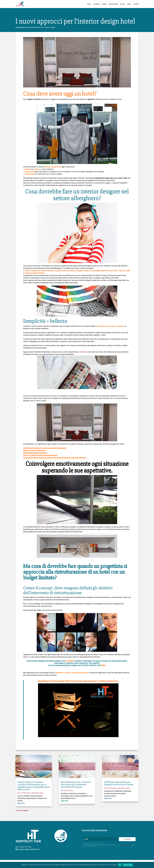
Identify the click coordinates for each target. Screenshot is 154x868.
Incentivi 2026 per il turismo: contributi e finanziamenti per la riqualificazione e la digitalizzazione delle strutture (34, 786)
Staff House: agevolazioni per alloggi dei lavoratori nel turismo (119, 783)
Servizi (123, 4)
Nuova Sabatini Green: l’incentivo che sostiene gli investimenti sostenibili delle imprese (76, 785)
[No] (151, 865)
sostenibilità (82, 352)
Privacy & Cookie (127, 845)
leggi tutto (21, 803)
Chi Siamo (97, 4)
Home (89, 4)
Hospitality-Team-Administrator (29, 27)
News (129, 4)
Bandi (105, 4)
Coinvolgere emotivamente (58, 464)
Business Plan (113, 4)
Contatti (136, 4)
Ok (120, 865)
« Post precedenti (22, 810)
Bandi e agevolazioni (33, 793)
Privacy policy (128, 865)
